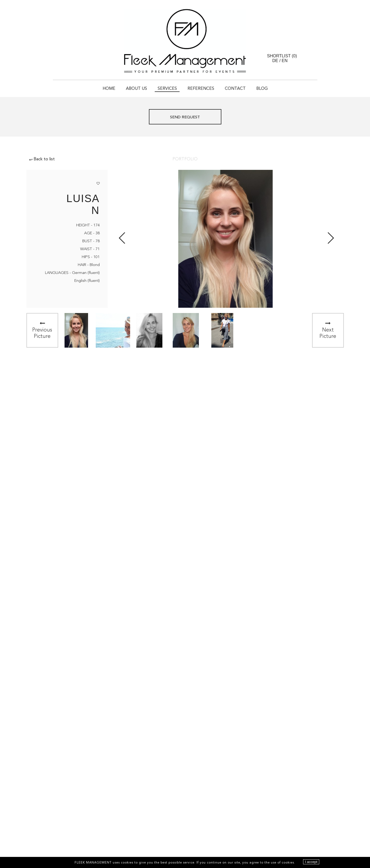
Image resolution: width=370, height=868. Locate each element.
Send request (185, 117)
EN (285, 61)
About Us (136, 89)
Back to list (42, 159)
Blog (262, 89)
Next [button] (330, 238)
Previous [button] (122, 238)
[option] (76, 330)
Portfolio (185, 159)
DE (275, 61)
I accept (311, 862)
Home (109, 89)
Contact (235, 89)
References (201, 89)
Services (167, 89)
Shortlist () (282, 56)
